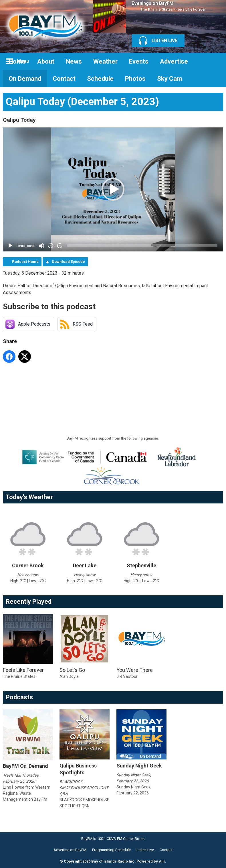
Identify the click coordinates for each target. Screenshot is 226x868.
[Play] (10, 246)
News (74, 61)
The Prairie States (156, 9)
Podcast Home (25, 262)
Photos (135, 79)
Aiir (162, 861)
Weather (105, 61)
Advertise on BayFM (70, 850)
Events (139, 61)
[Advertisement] (107, 381)
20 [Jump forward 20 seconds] (60, 246)
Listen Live (145, 850)
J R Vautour (127, 676)
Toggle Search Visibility (215, 61)
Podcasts (19, 697)
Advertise (174, 61)
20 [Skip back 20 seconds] (51, 246)
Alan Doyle (69, 676)
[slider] (142, 246)
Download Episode (68, 262)
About (46, 61)
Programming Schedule (111, 850)
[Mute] (41, 246)
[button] (113, 189)
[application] (113, 189)
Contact (64, 79)
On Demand (25, 79)
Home (17, 61)
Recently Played (29, 602)
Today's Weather (29, 497)
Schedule (100, 79)
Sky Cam (170, 79)
